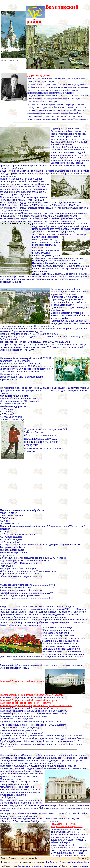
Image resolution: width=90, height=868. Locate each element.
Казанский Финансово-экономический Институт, (25, 703)
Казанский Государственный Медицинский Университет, (30, 700)
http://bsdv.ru (51, 862)
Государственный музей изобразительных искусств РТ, (67, 825)
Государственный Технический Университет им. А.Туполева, (32, 695)
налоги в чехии (80, 866)
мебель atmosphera (79, 862)
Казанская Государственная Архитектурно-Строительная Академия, (36, 705)
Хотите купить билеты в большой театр (39, 866)
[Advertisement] (45, 484)
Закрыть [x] (84, 858)
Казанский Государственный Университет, (22, 681)
